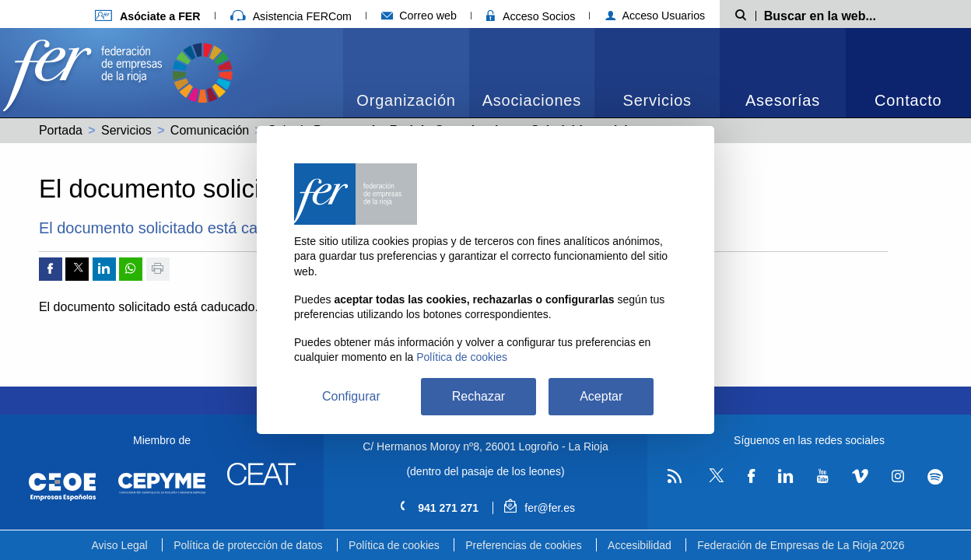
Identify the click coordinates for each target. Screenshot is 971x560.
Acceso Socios (531, 16)
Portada (61, 130)
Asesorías (783, 100)
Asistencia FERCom (291, 16)
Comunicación (210, 130)
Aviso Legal (120, 545)
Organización (406, 100)
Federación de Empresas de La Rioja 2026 (801, 545)
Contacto (908, 100)
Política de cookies (394, 545)
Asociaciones (532, 100)
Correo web (419, 16)
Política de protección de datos (248, 545)
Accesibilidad (640, 545)
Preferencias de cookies (523, 545)
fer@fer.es (540, 508)
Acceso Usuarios (656, 16)
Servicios (657, 100)
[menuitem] (406, 73)
